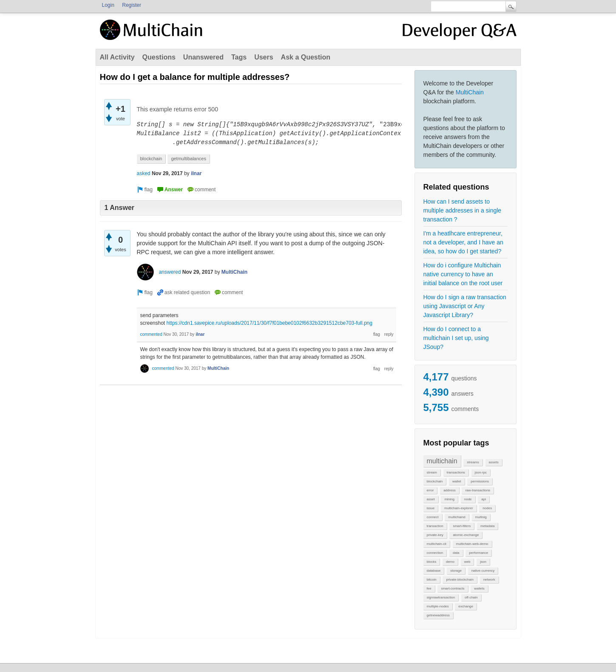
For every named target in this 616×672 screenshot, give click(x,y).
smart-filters (462, 526)
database (434, 571)
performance (478, 553)
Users (264, 57)
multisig (481, 517)
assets (494, 462)
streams (473, 462)
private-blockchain (460, 580)
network (489, 580)
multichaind (457, 517)
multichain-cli (437, 544)
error (430, 490)
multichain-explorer (459, 508)
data (456, 553)
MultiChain (470, 92)
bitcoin (432, 580)
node (468, 499)
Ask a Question (306, 57)
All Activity (117, 57)
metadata (487, 526)
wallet (457, 481)
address (449, 490)
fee (429, 588)
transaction (435, 526)
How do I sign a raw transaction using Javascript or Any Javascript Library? (465, 306)
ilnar (196, 173)
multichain (442, 461)
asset (431, 499)
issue (431, 508)
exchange (466, 606)
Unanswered (203, 57)
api (484, 499)
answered (170, 272)
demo (450, 562)
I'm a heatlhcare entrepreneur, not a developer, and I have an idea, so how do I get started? (463, 242)
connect (433, 517)
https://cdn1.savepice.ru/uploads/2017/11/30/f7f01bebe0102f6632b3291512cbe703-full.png (270, 323)
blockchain (435, 481)
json (483, 562)
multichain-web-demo (472, 544)
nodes (487, 508)
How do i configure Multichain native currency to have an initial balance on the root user (463, 274)
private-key (435, 535)
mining (449, 499)
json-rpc (481, 472)
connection (435, 553)
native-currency (483, 571)
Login (108, 5)
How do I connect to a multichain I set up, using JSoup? (456, 338)
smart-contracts (453, 588)
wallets (479, 588)
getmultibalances (189, 159)
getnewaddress (438, 615)
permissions (480, 481)
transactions (456, 472)
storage (456, 571)
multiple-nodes (438, 606)
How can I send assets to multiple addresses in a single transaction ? (463, 210)
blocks (432, 562)
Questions (159, 57)
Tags (239, 57)
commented (151, 334)
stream (432, 472)
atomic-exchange (466, 535)
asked (144, 173)
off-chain (471, 597)
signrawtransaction (441, 597)
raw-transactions (478, 490)
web (467, 562)
